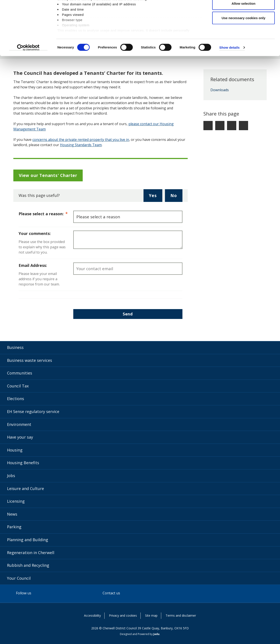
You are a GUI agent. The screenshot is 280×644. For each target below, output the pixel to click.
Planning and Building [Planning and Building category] (28, 540)
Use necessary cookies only (243, 40)
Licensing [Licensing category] (16, 501)
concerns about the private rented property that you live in (81, 140)
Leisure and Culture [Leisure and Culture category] (25, 488)
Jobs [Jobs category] (11, 476)
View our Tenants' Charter (48, 175)
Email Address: (33, 265)
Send (128, 314)
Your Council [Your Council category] (19, 578)
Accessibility (92, 615)
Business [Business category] (15, 347)
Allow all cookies (244, 11)
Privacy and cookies (123, 615)
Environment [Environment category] (19, 424)
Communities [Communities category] (20, 373)
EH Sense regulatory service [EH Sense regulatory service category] (33, 411)
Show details (230, 70)
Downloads (220, 90)
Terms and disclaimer (181, 615)
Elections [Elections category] (16, 399)
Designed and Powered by (140, 634)
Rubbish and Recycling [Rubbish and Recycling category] (28, 565)
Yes (156, 197)
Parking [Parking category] (14, 527)
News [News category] (12, 514)
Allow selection (243, 26)
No (176, 197)
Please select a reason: (46, 213)
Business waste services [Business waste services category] (30, 360)
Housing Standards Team (81, 145)
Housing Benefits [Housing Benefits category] (23, 463)
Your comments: (35, 233)
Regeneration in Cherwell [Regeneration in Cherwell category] (31, 553)
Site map (151, 615)
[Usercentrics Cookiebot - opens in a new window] (28, 70)
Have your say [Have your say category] (20, 437)
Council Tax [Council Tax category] (18, 386)
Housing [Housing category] (15, 450)
